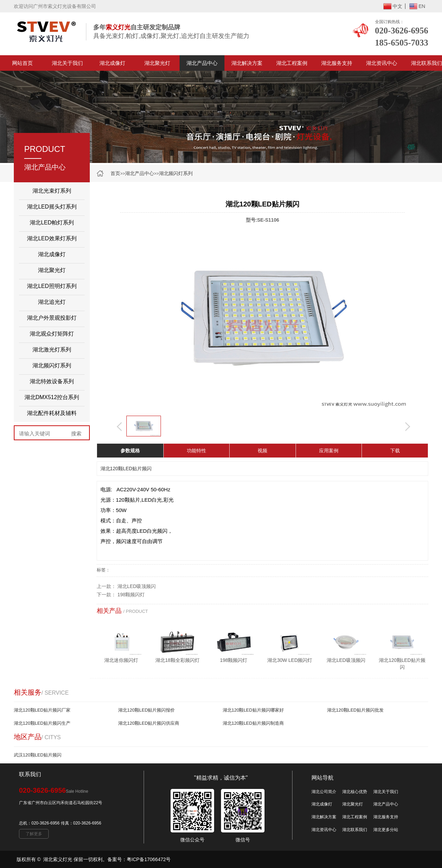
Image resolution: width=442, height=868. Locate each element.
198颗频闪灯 (131, 595)
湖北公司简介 (324, 792)
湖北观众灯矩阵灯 (52, 334)
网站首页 (22, 63)
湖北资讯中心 (382, 63)
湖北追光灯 (52, 302)
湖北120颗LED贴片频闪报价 (146, 710)
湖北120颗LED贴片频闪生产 (42, 723)
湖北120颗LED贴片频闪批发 (355, 710)
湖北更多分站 (386, 830)
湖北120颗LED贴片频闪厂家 (42, 710)
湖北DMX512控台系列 (52, 397)
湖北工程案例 (292, 63)
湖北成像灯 (112, 63)
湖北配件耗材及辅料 (52, 413)
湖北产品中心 (202, 63)
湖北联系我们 (355, 830)
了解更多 (34, 834)
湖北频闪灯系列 (176, 173)
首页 (115, 173)
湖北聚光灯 (157, 63)
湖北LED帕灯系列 (52, 223)
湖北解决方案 (247, 63)
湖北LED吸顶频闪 (137, 586)
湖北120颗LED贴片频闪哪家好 (253, 710)
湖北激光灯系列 (52, 350)
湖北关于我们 (67, 63)
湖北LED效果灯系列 (52, 238)
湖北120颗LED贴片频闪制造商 (253, 723)
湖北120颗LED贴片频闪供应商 (149, 723)
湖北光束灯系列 (52, 191)
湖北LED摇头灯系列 (52, 207)
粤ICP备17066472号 (149, 859)
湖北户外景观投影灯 (52, 318)
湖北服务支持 (337, 63)
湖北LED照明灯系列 (52, 286)
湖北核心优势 (355, 792)
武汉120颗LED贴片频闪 (38, 755)
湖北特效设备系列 (52, 381)
